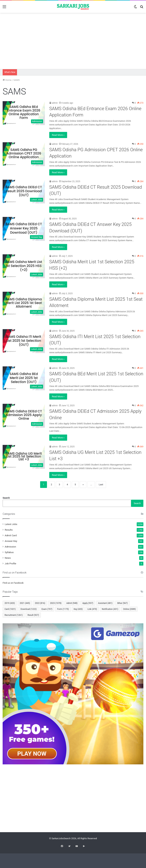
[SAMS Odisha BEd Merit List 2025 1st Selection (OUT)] (24, 378)
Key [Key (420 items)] (78, 609)
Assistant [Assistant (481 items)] (105, 603)
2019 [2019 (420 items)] (10, 603)
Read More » (58, 135)
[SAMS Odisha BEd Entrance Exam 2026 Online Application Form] (24, 113)
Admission (10, 547)
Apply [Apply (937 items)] (88, 603)
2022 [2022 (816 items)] (40, 603)
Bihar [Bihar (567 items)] (122, 603)
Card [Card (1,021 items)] (10, 609)
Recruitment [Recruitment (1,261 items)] (14, 615)
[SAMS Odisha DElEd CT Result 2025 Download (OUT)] (24, 192)
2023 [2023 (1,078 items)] (56, 603)
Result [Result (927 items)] (33, 615)
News (8, 558)
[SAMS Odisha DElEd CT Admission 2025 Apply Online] (24, 416)
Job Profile (10, 563)
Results (9, 530)
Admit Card (11, 535)
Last (101, 484)
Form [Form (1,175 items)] (63, 609)
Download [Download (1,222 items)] (29, 609)
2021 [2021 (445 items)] (25, 603)
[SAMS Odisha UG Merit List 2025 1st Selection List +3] (24, 457)
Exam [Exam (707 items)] (47, 609)
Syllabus (9, 552)
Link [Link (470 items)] (92, 609)
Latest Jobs (11, 524)
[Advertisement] (73, 41)
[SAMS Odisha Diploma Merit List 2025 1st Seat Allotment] (24, 304)
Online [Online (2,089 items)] (129, 609)
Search (6, 498)
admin (55, 103)
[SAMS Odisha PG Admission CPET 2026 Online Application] (24, 154)
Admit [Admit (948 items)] (72, 603)
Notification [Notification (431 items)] (110, 609)
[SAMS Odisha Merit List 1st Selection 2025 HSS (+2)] (24, 266)
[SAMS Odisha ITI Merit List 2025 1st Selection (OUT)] (24, 341)
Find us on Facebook (13, 583)
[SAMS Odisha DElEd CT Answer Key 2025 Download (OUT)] (24, 229)
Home (7, 80)
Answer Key (11, 541)
